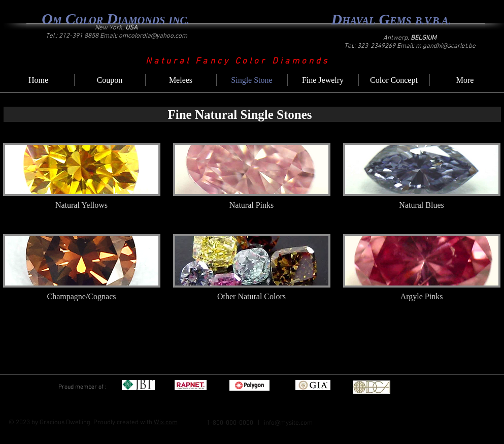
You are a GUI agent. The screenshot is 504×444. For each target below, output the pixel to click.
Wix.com (166, 423)
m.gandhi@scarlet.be (446, 46)
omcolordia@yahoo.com (153, 36)
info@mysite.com (288, 423)
